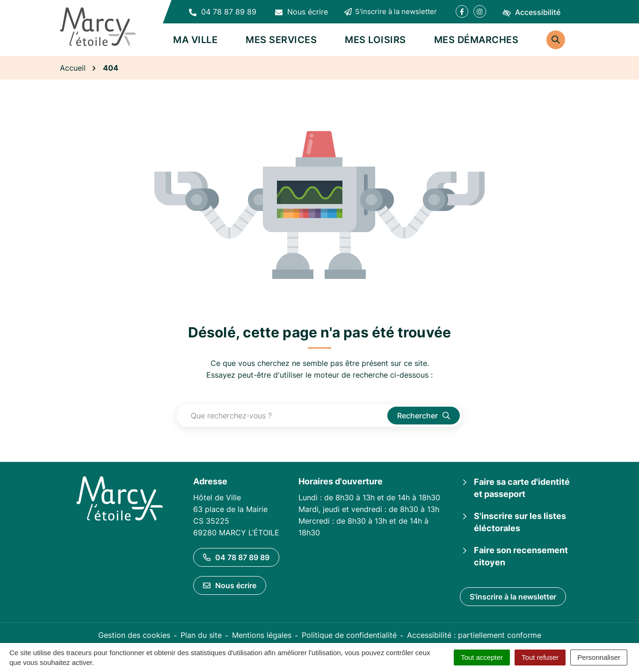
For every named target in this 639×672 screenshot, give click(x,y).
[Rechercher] (556, 40)
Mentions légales (262, 635)
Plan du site (201, 635)
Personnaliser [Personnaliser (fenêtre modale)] (599, 657)
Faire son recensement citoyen (521, 556)
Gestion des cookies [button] (134, 635)
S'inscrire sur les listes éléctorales (520, 522)
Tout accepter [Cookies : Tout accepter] (482, 657)
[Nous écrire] (301, 12)
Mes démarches (476, 40)
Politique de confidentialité (349, 635)
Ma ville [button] (195, 40)
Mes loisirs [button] (375, 40)
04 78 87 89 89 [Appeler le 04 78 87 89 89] (236, 557)
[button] (223, 12)
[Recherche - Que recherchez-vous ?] (282, 416)
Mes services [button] (281, 40)
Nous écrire (230, 585)
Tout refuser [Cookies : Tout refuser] (540, 657)
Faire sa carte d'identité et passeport (522, 488)
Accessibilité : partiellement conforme (474, 635)
